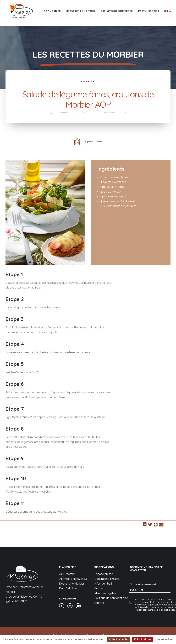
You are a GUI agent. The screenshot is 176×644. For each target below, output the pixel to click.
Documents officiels (107, 579)
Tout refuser (142, 639)
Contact (100, 588)
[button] (174, 13)
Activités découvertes (73, 579)
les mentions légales (164, 602)
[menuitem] (55, 14)
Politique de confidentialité (111, 598)
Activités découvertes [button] (120, 13)
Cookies (99, 603)
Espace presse (104, 574)
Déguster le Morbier (72, 584)
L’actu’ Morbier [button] (152, 13)
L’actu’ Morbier (68, 588)
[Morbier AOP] (21, 13)
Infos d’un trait (103, 584)
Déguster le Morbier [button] (84, 13)
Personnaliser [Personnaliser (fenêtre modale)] (165, 639)
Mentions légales (105, 593)
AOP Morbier (67, 574)
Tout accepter (119, 639)
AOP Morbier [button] (55, 13)
